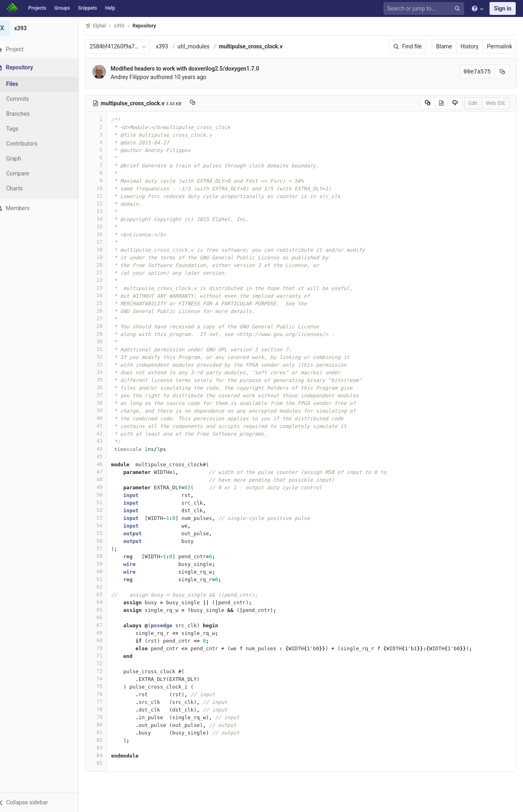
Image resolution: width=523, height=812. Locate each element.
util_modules (203, 46)
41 (106, 426)
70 (106, 648)
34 (106, 372)
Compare (28, 173)
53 (106, 518)
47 (106, 472)
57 (106, 548)
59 (106, 564)
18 (106, 249)
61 (106, 579)
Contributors (32, 144)
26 (106, 311)
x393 (172, 46)
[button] (44, 802)
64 (106, 602)
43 (106, 441)
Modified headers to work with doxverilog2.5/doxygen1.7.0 (195, 69)
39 (106, 410)
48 (106, 479)
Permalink (500, 46)
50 (106, 495)
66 (106, 617)
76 (106, 694)
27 (106, 318)
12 (106, 204)
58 (106, 556)
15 (106, 226)
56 (106, 541)
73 (106, 671)
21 (106, 272)
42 (106, 433)
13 (106, 211)
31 (106, 349)
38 (106, 403)
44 (106, 449)
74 (106, 679)
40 (106, 418)
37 (106, 395)
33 (106, 364)
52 (106, 510)
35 (106, 380)
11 (106, 196)
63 (106, 594)
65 (106, 610)
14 (106, 219)
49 (106, 487)
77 (106, 702)
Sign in (503, 8)
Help (110, 8)
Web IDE (496, 103)
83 (106, 748)
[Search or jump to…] (425, 9)
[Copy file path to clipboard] (203, 103)
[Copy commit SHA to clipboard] (502, 72)
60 (106, 571)
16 (106, 234)
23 (106, 288)
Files (22, 84)
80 (106, 725)
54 (106, 525)
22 (106, 280)
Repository (154, 26)
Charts (24, 188)
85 (106, 763)
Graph (24, 159)
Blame (444, 46)
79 (106, 717)
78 (106, 709)
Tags (22, 129)
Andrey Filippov (140, 77)
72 (106, 663)
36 (106, 387)
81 (106, 732)
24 (106, 295)
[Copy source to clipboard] (428, 103)
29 (106, 334)
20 (106, 265)
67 (106, 625)
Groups (62, 8)
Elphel (105, 26)
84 (106, 755)
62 (106, 587)
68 (106, 633)
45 (106, 456)
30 (106, 341)
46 (106, 464)
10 (106, 188)
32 (106, 357)
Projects (37, 8)
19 (106, 257)
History (470, 46)
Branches (28, 114)
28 (106, 326)
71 (106, 656)
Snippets (87, 8)
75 (106, 686)
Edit (473, 103)
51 (106, 502)
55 (106, 533)
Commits (28, 99)
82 (106, 740)
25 (106, 303)
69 (106, 640)
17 (106, 242)
